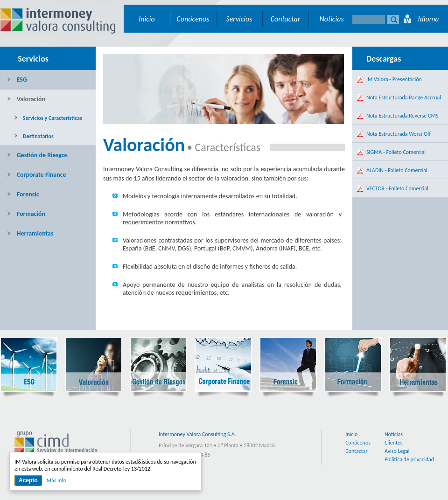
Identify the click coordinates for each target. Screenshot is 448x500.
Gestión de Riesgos (37, 155)
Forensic (23, 194)
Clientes (394, 443)
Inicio (147, 19)
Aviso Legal (397, 451)
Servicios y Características (48, 118)
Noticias (331, 19)
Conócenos (193, 19)
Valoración (26, 99)
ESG (17, 80)
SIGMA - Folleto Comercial (396, 152)
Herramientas (30, 233)
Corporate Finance (37, 175)
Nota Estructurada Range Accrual (404, 97)
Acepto (28, 480)
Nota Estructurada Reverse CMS (402, 116)
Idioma (428, 19)
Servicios (239, 19)
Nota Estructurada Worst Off (399, 134)
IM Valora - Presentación (394, 79)
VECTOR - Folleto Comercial (397, 188)
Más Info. (57, 480)
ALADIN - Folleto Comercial (397, 170)
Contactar (286, 19)
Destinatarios (34, 136)
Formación (26, 214)
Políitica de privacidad (409, 459)
